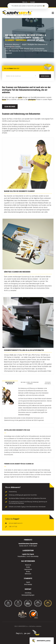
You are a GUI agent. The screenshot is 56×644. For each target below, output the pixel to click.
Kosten (28, 567)
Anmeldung (28, 593)
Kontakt (33, 2)
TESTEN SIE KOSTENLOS (48, 383)
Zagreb (28, 582)
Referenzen (28, 574)
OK (44, 6)
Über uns (25, 2)
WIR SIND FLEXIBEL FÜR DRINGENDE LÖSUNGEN (30, 383)
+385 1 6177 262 (13, 527)
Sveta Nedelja (28, 584)
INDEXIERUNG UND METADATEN (10, 383)
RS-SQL (28, 571)
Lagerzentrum (28, 569)
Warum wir (28, 565)
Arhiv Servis (17, 13)
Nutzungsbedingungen (28, 595)
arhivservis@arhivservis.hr (16, 523)
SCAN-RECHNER (10, 107)
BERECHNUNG (45, 76)
